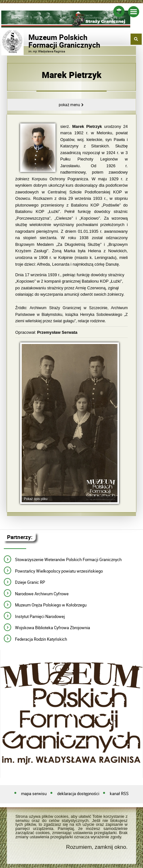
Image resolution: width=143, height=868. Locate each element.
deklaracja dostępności (78, 794)
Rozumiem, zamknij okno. (97, 847)
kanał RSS (119, 794)
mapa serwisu (34, 794)
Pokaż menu (69, 105)
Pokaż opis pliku (36, 499)
